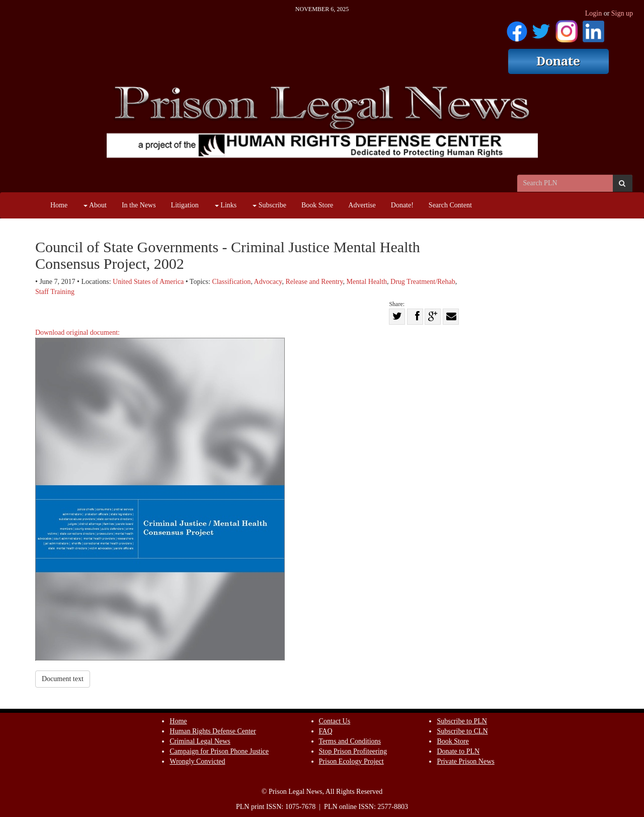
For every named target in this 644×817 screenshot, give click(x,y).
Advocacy (268, 282)
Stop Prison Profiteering (353, 751)
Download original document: (160, 495)
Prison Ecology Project (351, 761)
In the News (139, 205)
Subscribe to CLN (462, 731)
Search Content (450, 205)
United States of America (148, 282)
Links (226, 205)
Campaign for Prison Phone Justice (219, 751)
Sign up (622, 13)
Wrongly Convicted (197, 761)
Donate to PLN (458, 751)
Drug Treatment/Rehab (423, 282)
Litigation (185, 205)
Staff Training (55, 292)
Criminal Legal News (200, 741)
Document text (63, 679)
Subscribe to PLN (462, 721)
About (95, 205)
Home (59, 205)
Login (593, 13)
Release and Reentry (314, 282)
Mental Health (367, 282)
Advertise (362, 205)
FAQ (326, 731)
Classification (231, 282)
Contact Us (335, 721)
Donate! (402, 205)
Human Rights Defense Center (213, 731)
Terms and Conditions (350, 741)
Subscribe (269, 205)
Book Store (317, 205)
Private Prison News (465, 761)
